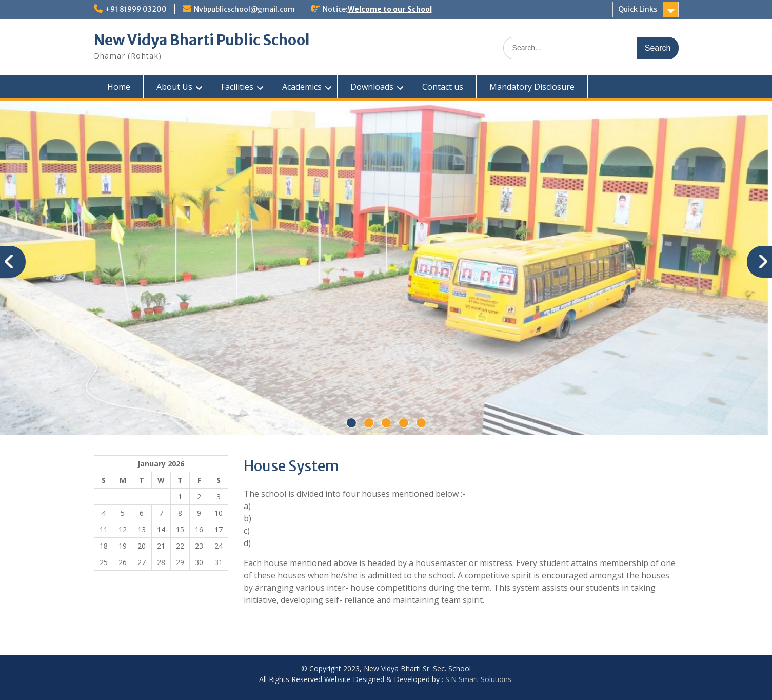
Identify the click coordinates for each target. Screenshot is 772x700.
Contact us (443, 87)
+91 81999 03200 (136, 9)
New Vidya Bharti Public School (202, 40)
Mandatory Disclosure (532, 87)
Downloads (372, 87)
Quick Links (638, 9)
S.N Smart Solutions (478, 679)
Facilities (237, 87)
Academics (302, 87)
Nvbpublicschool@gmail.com (244, 9)
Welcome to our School (390, 9)
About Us (174, 87)
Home (119, 87)
